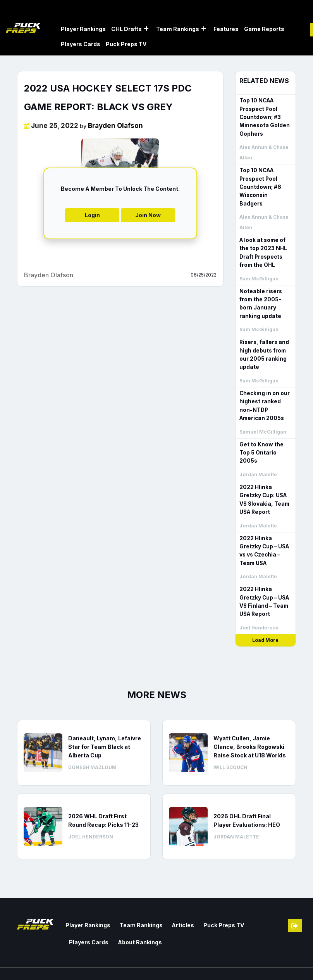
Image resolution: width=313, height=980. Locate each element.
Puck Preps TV (126, 44)
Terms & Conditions (271, 959)
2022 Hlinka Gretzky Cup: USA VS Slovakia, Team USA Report (263, 475)
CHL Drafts (126, 29)
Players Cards (81, 44)
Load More (265, 614)
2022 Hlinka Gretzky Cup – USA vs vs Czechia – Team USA (264, 526)
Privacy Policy (278, 969)
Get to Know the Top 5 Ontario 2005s (265, 433)
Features (226, 29)
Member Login (295, 899)
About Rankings (89, 915)
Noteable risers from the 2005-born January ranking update (265, 291)
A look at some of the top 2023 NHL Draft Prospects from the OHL (262, 241)
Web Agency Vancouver (48, 967)
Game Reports (264, 29)
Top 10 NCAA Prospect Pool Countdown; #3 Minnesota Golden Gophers (263, 116)
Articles (176, 898)
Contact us (212, 959)
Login (92, 215)
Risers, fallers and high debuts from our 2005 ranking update (263, 341)
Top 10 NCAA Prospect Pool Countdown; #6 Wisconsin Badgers (265, 181)
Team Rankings (178, 29)
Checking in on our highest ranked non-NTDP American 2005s (264, 391)
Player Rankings (83, 29)
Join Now (148, 215)
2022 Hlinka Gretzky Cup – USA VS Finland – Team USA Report (264, 576)
